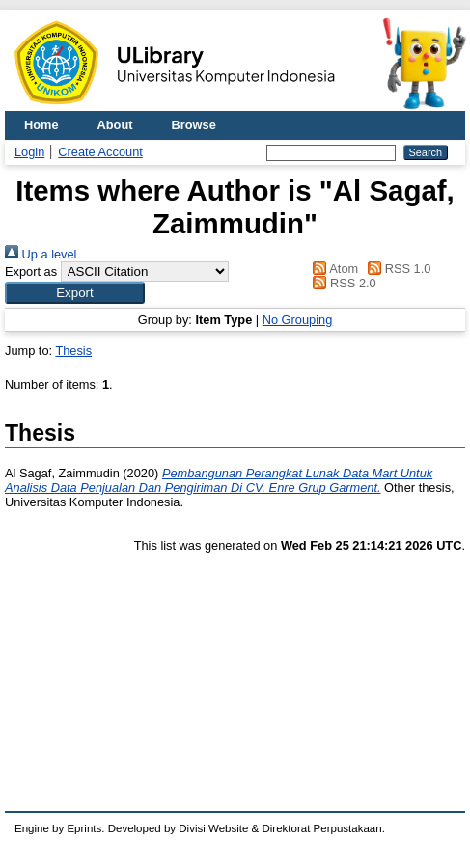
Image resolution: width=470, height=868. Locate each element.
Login (29, 152)
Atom (332, 269)
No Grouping (298, 320)
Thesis (73, 351)
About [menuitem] (115, 125)
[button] (75, 293)
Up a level (41, 254)
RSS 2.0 (342, 283)
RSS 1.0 (397, 269)
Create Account (100, 152)
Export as (31, 271)
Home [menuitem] (41, 125)
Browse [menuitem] (194, 125)
